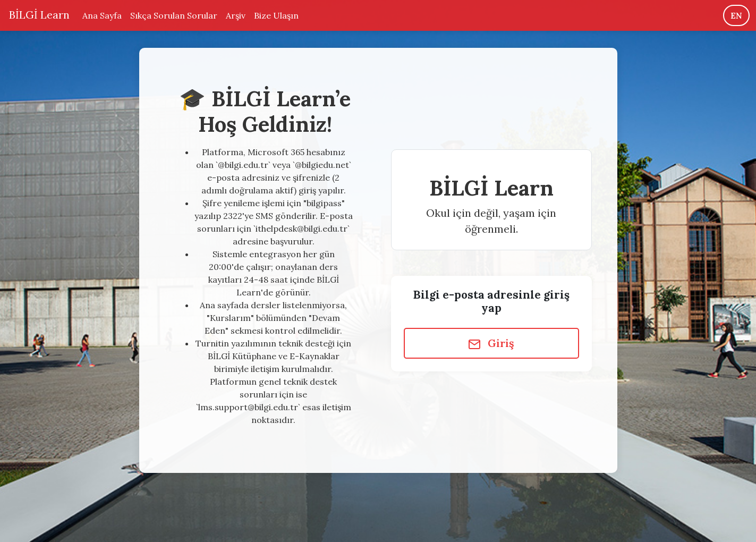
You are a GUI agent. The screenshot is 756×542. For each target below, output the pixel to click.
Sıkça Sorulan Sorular (174, 15)
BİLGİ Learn (38, 15)
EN (736, 15)
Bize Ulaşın (276, 15)
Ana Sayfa (102, 15)
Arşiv (236, 15)
